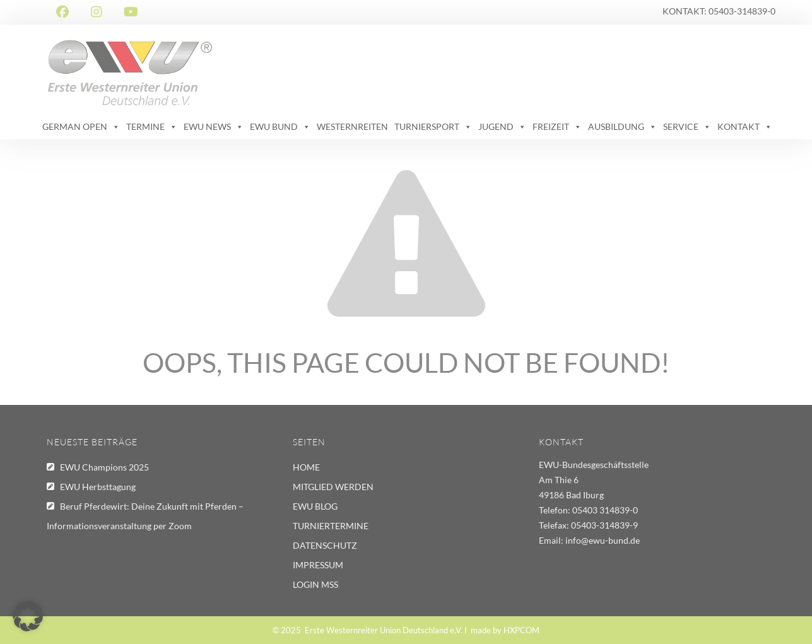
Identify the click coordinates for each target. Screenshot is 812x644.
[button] (28, 616)
